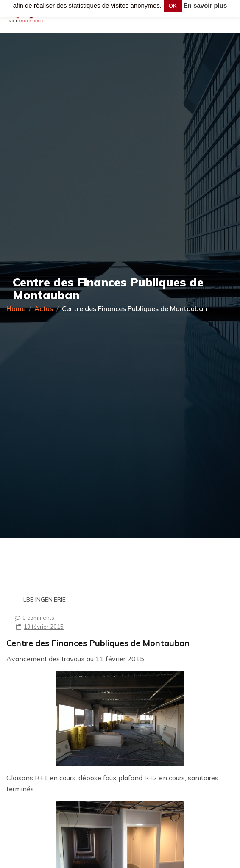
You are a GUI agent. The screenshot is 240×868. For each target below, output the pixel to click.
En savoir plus (205, 5)
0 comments (32, 618)
